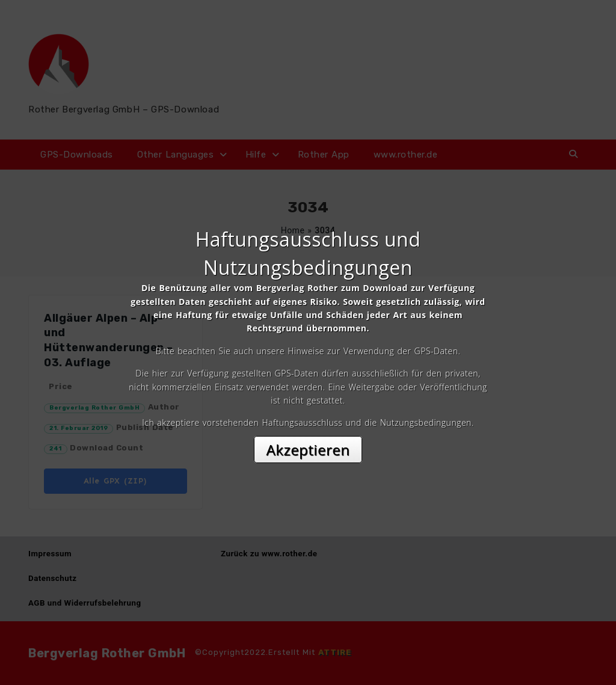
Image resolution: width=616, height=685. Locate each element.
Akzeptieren (308, 450)
